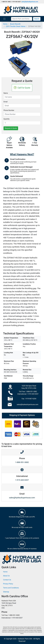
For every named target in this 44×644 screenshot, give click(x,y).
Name (6, 93)
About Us (6, 576)
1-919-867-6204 (31, 399)
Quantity (6, 119)
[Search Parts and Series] (22, 19)
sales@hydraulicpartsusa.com (30, 2)
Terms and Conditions (11, 588)
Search (37, 19)
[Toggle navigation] (4, 19)
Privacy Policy (8, 584)
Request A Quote (11, 128)
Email (6, 102)
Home (5, 572)
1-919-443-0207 (33, 394)
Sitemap (6, 592)
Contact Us (7, 580)
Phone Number (9, 110)
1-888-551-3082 (31, 392)
